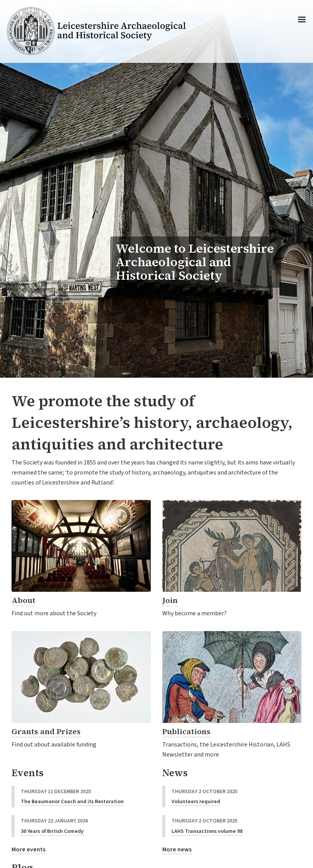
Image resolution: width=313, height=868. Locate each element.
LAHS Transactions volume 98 (207, 831)
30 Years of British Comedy (52, 831)
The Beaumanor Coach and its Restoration (72, 802)
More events (29, 849)
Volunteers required (196, 802)
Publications (186, 731)
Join (170, 600)
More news (177, 849)
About (24, 600)
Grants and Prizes (46, 731)
